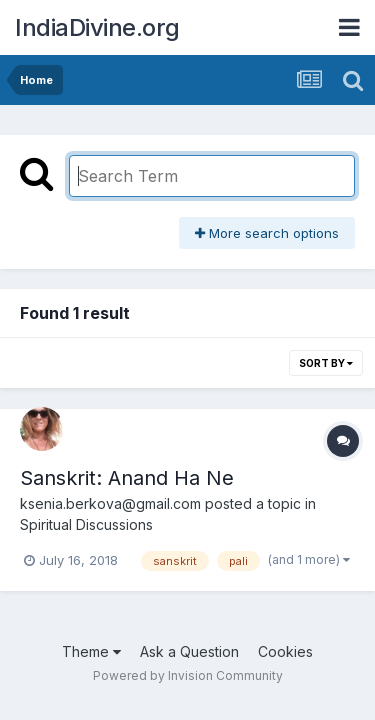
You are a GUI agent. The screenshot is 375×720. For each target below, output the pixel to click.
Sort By (326, 363)
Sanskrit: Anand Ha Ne (127, 478)
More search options (267, 233)
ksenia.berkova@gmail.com (110, 503)
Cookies (285, 651)
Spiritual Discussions (86, 524)
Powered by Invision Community (188, 675)
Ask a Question (189, 651)
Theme (91, 651)
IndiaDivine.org (97, 27)
